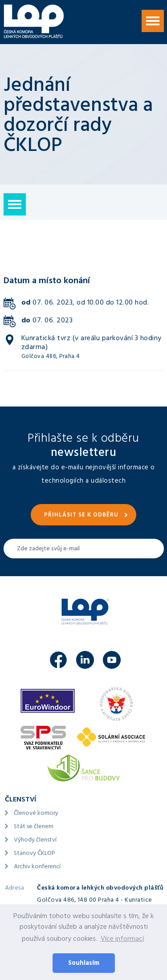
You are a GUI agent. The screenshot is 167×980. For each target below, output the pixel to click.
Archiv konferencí (37, 867)
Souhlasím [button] (84, 964)
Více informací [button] (122, 939)
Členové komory (36, 814)
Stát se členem (34, 827)
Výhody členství (35, 840)
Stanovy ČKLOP (35, 854)
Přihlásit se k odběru (81, 516)
